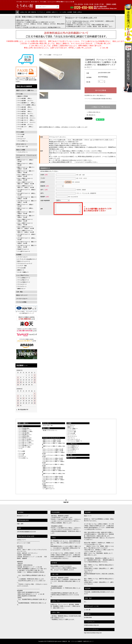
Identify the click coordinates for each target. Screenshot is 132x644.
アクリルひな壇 (21, 268)
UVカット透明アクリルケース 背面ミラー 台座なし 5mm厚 (25, 231)
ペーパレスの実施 (21, 302)
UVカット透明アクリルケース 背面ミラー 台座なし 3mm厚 (25, 187)
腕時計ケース (21, 270)
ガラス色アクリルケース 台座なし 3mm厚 (26, 194)
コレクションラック (72, 436)
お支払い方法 (24, 12)
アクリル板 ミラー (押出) (24, 447)
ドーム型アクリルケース (24, 251)
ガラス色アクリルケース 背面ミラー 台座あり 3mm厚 (27, 198)
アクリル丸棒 (21, 134)
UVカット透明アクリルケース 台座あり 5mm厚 (24, 220)
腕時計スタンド (21, 289)
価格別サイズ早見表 (23, 96)
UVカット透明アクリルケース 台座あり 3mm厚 (24, 175)
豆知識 (75, 12)
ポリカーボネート (21, 144)
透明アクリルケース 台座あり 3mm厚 (25, 161)
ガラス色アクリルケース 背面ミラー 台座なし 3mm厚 (27, 202)
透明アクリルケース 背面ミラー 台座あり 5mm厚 (25, 213)
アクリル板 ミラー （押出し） (26, 127)
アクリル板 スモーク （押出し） (26, 120)
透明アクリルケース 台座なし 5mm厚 (25, 209)
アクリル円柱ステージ (23, 280)
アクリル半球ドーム (23, 141)
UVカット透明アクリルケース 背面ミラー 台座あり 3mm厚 (25, 183)
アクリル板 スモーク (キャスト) (26, 444)
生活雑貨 (19, 255)
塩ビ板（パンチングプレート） (50, 430)
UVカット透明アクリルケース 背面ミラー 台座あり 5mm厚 (25, 228)
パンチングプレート (23, 152)
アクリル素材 (20, 132)
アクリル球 (20, 137)
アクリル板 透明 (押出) (24, 428)
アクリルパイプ (21, 139)
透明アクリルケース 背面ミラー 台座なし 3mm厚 (25, 172)
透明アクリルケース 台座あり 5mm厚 (25, 205)
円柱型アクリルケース (23, 249)
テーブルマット (71, 425)
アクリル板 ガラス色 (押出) (25, 439)
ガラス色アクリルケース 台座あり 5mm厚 (26, 235)
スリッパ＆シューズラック (74, 439)
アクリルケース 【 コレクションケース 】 (26, 156)
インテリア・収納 (22, 266)
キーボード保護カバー (23, 272)
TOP (40, 55)
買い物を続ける (91, 115)
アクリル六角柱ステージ (24, 282)
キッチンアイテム (72, 430)
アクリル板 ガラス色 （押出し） (26, 116)
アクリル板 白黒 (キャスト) (25, 435)
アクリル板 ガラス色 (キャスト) (26, 441)
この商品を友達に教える (93, 112)
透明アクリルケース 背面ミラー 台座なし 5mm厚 (25, 216)
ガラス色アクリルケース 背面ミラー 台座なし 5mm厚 (27, 246)
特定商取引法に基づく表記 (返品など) (95, 95)
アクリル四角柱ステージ (24, 278)
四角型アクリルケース (48, 486)
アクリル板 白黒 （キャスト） (26, 109)
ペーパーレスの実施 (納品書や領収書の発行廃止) (98, 99)
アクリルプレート (22, 286)
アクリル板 (19, 94)
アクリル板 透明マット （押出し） (27, 103)
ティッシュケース (72, 435)
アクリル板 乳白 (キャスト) (25, 438)
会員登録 (48, 12)
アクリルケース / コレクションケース (51, 438)
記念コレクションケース (24, 261)
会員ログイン (55, 12)
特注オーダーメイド (22, 295)
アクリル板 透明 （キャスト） (26, 101)
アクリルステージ (22, 284)
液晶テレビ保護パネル (23, 423)
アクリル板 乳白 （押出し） (25, 111)
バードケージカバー (23, 257)
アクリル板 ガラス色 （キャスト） (27, 118)
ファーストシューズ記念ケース (75, 441)
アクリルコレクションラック (25, 263)
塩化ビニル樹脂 (21, 150)
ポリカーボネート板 (23, 147)
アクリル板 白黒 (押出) (24, 433)
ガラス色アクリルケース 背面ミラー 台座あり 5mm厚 (27, 243)
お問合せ (80, 12)
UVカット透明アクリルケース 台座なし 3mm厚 (24, 179)
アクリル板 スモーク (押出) (25, 442)
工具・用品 (19, 292)
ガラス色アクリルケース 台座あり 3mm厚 (26, 190)
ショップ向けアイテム (22, 275)
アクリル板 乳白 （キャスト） (26, 114)
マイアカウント (41, 12)
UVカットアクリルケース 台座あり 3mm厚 (53, 449)
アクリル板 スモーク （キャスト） (27, 122)
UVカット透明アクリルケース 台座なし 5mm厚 (24, 224)
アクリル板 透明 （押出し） (25, 98)
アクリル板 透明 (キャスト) (25, 430)
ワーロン (20, 129)
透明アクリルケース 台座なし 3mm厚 (25, 164)
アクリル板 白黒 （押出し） (25, 107)
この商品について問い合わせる (101, 107)
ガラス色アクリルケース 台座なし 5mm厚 (26, 239)
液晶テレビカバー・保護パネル (25, 90)
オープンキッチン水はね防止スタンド (27, 259)
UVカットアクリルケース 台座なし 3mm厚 (53, 451)
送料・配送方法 (32, 12)
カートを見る (63, 12)
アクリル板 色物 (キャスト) (25, 445)
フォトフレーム (71, 438)
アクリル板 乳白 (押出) (24, 436)
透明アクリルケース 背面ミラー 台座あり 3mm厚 (25, 168)
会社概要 (70, 12)
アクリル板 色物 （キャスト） (26, 124)
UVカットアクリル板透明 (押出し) (27, 105)
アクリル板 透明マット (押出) (25, 431)
